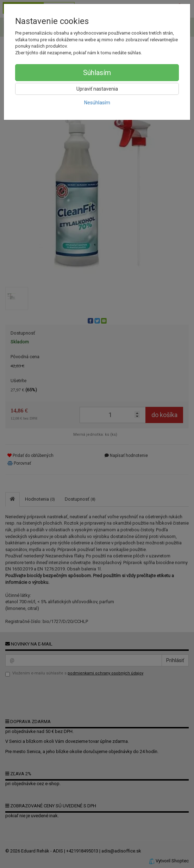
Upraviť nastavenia (97, 89)
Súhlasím (97, 73)
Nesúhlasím (97, 103)
